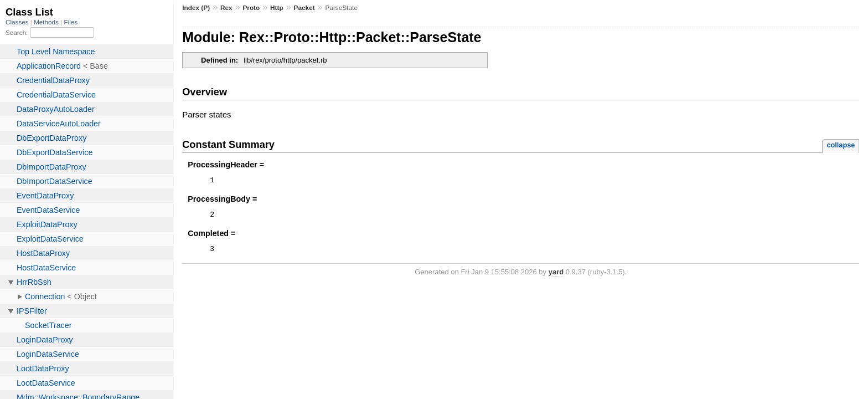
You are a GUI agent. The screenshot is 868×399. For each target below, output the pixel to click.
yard (556, 277)
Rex (226, 8)
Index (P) (196, 8)
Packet (304, 8)
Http (277, 8)
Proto (251, 8)
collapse (841, 145)
